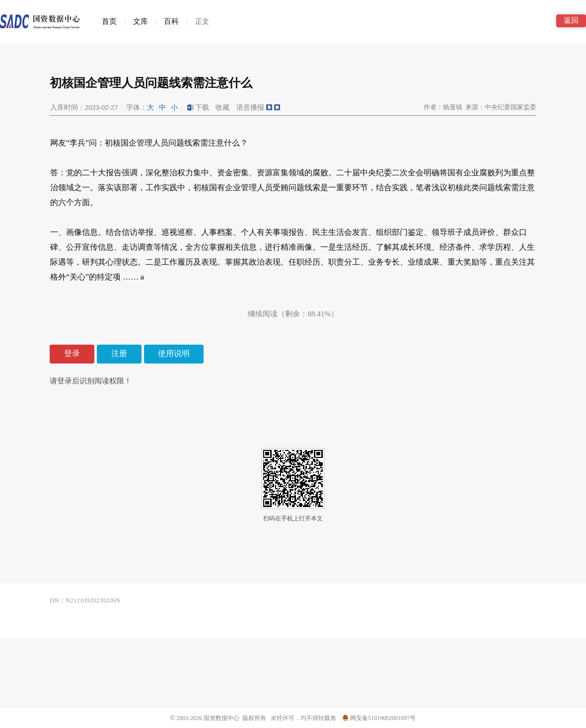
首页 (109, 21)
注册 (119, 353)
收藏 (222, 108)
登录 (72, 353)
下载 (198, 108)
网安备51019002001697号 (379, 718)
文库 (141, 21)
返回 (571, 20)
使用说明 (174, 353)
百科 (171, 21)
